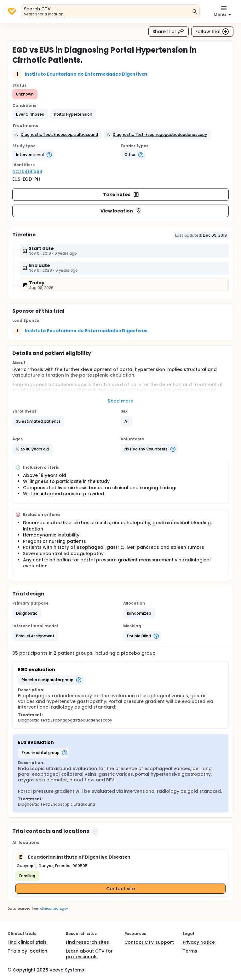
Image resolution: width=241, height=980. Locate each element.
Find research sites (87, 942)
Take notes (121, 194)
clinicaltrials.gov (54, 909)
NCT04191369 (27, 171)
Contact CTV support (149, 942)
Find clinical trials (27, 942)
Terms (190, 951)
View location (121, 211)
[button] (30, 114)
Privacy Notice (199, 942)
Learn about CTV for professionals (89, 954)
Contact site (120, 889)
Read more (120, 401)
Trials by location (27, 951)
